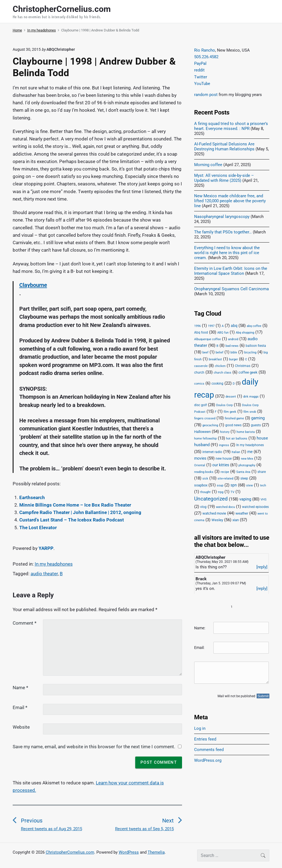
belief (219, 352)
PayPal (200, 63)
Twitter (201, 77)
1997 (211, 326)
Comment (25, 623)
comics (199, 384)
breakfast (215, 359)
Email (20, 707)
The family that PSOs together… (223, 232)
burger (234, 359)
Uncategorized (211, 499)
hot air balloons (237, 439)
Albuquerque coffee (208, 339)
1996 (197, 326)
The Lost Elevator (38, 528)
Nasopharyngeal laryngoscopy (222, 217)
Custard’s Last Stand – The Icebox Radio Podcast (72, 520)
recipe (225, 472)
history (225, 432)
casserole (201, 366)
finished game (234, 418)
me (250, 452)
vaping (245, 499)
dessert (231, 397)
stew (250, 485)
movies (200, 458)
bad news (232, 346)
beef (205, 352)
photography (247, 465)
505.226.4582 (206, 57)
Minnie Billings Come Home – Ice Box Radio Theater (75, 505)
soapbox (201, 485)
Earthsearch (32, 497)
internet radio (212, 452)
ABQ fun (223, 333)
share (262, 472)
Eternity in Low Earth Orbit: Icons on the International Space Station (231, 271)
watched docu (225, 507)
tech (263, 485)
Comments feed (209, 750)
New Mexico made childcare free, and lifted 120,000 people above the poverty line (230, 201)
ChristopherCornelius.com (70, 852)
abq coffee (254, 326)
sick (205, 479)
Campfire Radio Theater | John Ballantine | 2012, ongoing (80, 512)
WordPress (129, 852)
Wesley (217, 520)
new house (224, 459)
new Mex (247, 459)
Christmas (243, 366)
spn (234, 485)
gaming (258, 418)
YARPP (46, 548)
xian (236, 520)
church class (223, 373)
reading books (204, 472)
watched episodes (255, 507)
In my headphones (54, 564)
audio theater (44, 574)
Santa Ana (243, 472)
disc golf (200, 405)
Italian (236, 452)
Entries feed (205, 739)
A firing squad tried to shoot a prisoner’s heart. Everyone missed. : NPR (231, 126)
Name (20, 688)
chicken (220, 366)
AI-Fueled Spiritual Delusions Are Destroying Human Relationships (224, 147)
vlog (203, 507)
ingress (224, 445)
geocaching (210, 425)
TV (232, 492)
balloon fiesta (256, 346)
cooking (217, 384)
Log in (200, 728)
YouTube (202, 84)
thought (205, 492)
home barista (246, 432)
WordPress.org (208, 760)
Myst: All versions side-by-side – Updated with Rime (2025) (224, 178)
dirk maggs (251, 397)
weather (242, 513)
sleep (244, 478)
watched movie (214, 513)
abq (234, 326)
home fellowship (205, 439)
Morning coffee (208, 165)
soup (220, 485)
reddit (199, 70)
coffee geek (248, 372)
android (233, 339)
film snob (250, 412)
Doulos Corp (224, 405)
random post (206, 95)
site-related (225, 479)
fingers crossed (205, 418)
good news (233, 425)
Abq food (201, 332)
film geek (230, 412)
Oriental (200, 465)
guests (256, 425)
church (199, 372)
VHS (264, 500)
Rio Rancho (205, 50)
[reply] (262, 567)
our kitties (221, 465)
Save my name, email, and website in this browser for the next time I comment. (94, 747)
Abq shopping (245, 332)
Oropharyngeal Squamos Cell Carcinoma (231, 289)
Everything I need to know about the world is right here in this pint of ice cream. (227, 253)
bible (234, 352)
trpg (221, 492)
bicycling (250, 352)
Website (21, 727)
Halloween (202, 432)
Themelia (156, 852)
